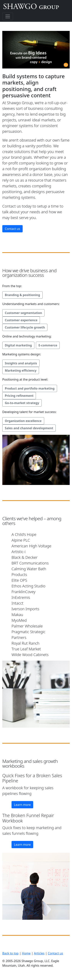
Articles (39, 953)
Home (26, 953)
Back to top (10, 953)
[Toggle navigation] (8, 16)
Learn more (22, 805)
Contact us (12, 229)
